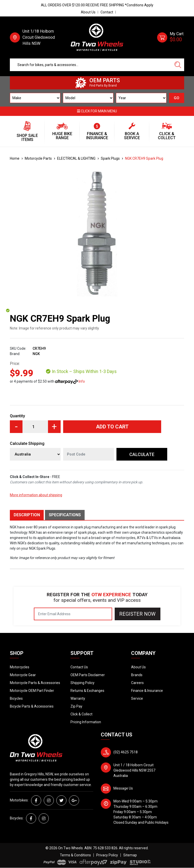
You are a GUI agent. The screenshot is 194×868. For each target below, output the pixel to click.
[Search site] (178, 65)
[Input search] (91, 65)
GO (177, 98)
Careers (137, 683)
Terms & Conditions (75, 855)
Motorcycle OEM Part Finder (32, 691)
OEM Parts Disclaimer (88, 675)
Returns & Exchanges (87, 691)
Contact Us (79, 667)
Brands (137, 675)
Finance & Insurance (147, 691)
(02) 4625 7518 (126, 752)
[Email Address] (73, 614)
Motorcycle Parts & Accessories (35, 683)
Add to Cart (112, 427)
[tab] (27, 515)
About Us (88, 12)
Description (27, 515)
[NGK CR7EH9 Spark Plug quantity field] (35, 427)
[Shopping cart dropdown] (171, 37)
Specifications (65, 515)
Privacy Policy (107, 855)
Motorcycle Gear (23, 675)
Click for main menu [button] (97, 111)
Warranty (78, 698)
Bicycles (16, 698)
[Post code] (89, 454)
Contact (107, 12)
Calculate (142, 454)
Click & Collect (81, 714)
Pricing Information (86, 722)
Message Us (123, 788)
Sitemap (130, 855)
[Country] (35, 454)
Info (82, 381)
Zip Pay (76, 706)
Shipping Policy (82, 683)
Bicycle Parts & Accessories (32, 706)
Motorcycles (20, 667)
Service (137, 698)
